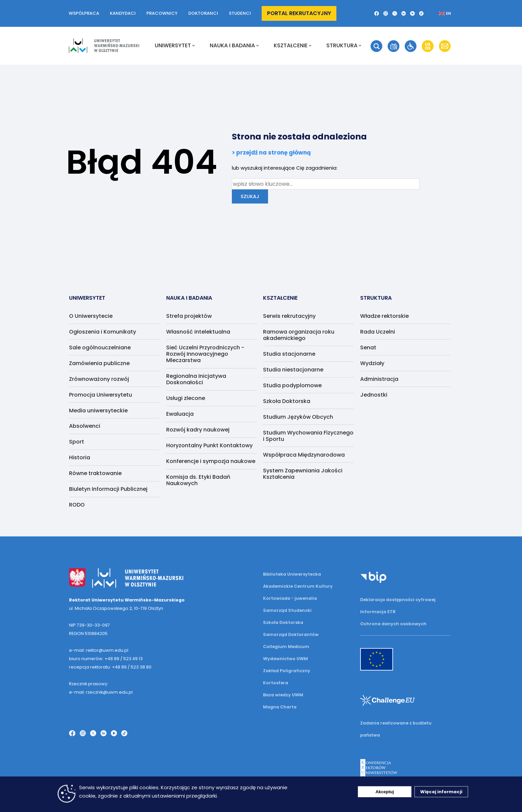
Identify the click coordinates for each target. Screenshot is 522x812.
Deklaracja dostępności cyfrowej (398, 600)
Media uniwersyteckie (98, 411)
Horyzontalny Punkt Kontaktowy (209, 445)
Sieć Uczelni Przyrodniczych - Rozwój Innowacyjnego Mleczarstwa (205, 354)
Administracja (379, 379)
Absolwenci (85, 426)
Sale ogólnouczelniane (100, 347)
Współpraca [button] (84, 13)
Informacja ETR (378, 612)
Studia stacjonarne (289, 354)
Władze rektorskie (384, 316)
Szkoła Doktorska (287, 401)
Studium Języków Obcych (298, 417)
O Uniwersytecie (91, 316)
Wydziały (372, 363)
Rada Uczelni (378, 332)
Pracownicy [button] (162, 13)
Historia (80, 457)
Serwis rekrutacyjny (289, 316)
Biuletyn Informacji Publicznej (108, 489)
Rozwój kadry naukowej (198, 430)
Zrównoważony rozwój (99, 379)
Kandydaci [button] (123, 13)
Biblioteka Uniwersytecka (292, 574)
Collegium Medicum (286, 647)
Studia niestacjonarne (293, 370)
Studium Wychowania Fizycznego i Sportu (308, 436)
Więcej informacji (441, 792)
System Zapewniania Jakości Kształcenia (303, 474)
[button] (377, 13)
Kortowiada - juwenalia (290, 598)
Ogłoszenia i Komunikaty (103, 332)
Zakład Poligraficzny (287, 671)
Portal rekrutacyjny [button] (299, 13)
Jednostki (374, 395)
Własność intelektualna (198, 332)
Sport (77, 442)
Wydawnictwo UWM (285, 659)
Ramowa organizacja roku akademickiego (299, 335)
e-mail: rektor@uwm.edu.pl (99, 650)
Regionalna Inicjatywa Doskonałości (196, 379)
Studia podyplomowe (292, 385)
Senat (368, 347)
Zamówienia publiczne (99, 363)
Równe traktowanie (95, 473)
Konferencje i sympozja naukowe (211, 461)
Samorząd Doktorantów (291, 634)
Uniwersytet (175, 46)
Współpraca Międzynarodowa (304, 455)
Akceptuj (385, 792)
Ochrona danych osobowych (393, 624)
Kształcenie (292, 46)
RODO (77, 505)
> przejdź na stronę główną (271, 153)
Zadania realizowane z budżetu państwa (396, 729)
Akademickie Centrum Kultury (298, 586)
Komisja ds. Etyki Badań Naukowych (198, 480)
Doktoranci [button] (203, 13)
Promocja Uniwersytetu (101, 395)
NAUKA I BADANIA (234, 46)
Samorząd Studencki (287, 610)
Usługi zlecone (186, 398)
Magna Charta (280, 707)
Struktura (344, 46)
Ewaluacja (180, 414)
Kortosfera (276, 683)
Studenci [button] (240, 13)
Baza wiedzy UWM (283, 695)
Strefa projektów (189, 316)
